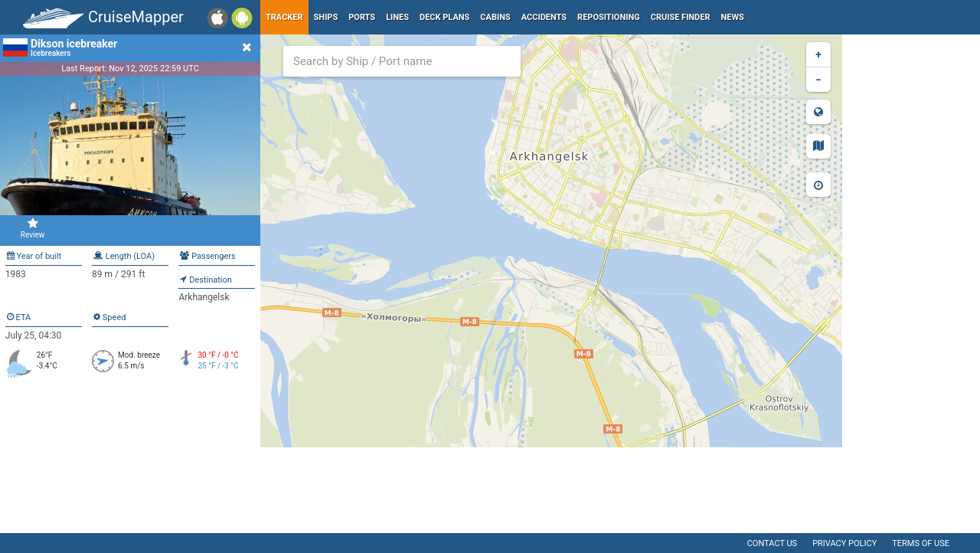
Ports (362, 17)
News (733, 17)
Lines (397, 17)
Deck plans (444, 17)
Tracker (284, 17)
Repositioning (609, 17)
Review (33, 228)
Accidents (544, 17)
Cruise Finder (681, 17)
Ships (326, 17)
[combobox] (402, 61)
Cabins (495, 17)
